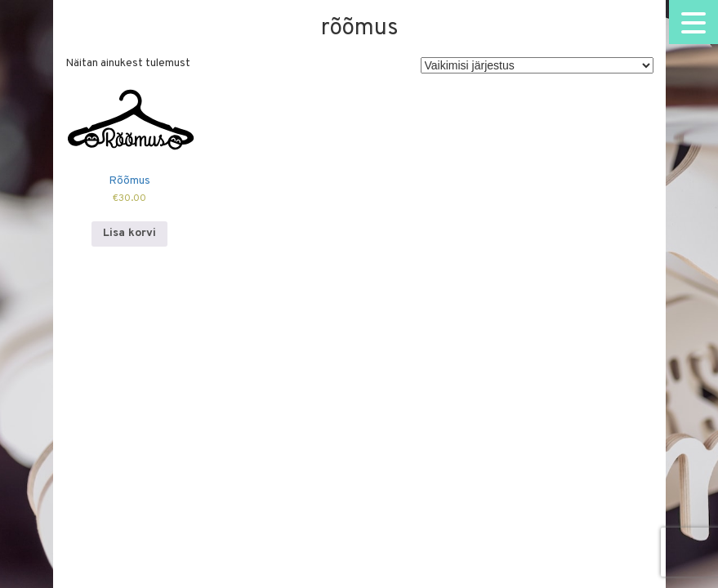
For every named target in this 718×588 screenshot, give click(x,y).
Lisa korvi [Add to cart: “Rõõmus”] (129, 233)
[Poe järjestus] (537, 65)
